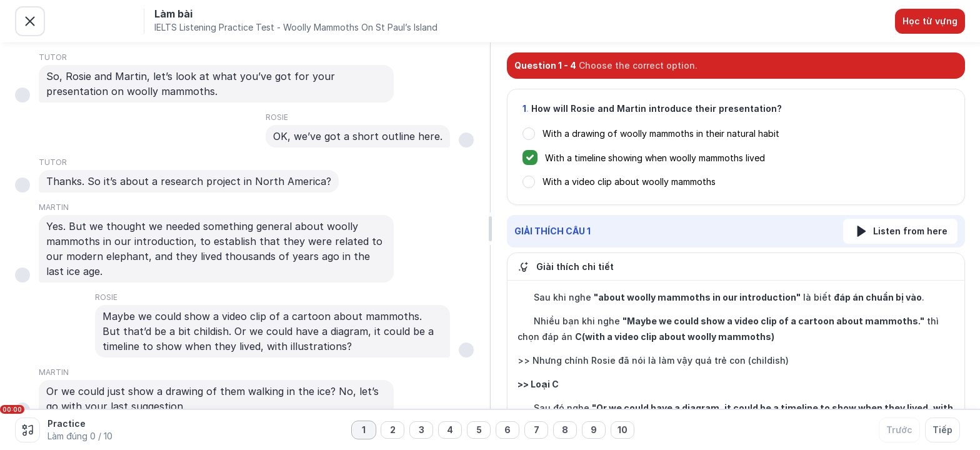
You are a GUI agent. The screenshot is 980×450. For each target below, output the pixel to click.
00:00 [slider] (12, 409)
